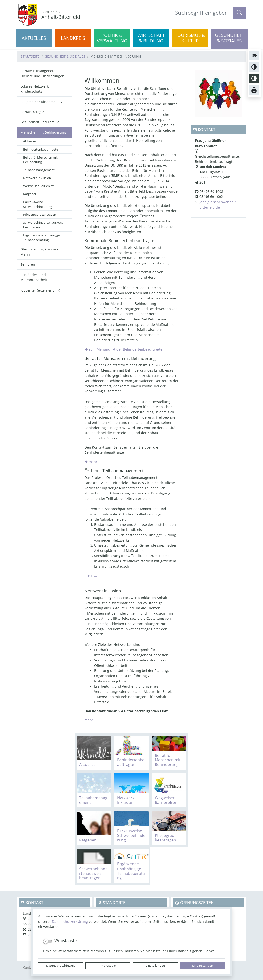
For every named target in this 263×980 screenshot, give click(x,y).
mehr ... (95, 462)
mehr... (90, 720)
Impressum (108, 966)
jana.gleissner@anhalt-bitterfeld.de (218, 205)
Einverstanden (203, 966)
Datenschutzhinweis (61, 966)
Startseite (30, 56)
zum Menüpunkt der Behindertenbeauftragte (125, 349)
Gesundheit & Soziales (65, 56)
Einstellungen (155, 966)
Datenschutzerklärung (70, 921)
